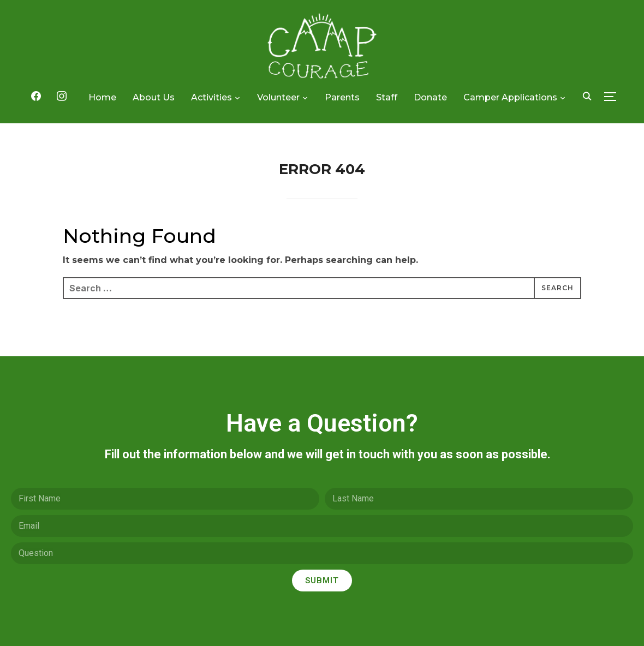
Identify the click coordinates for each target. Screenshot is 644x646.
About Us (154, 97)
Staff (387, 97)
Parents (342, 97)
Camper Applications (510, 97)
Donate (430, 97)
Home (102, 97)
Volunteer (278, 97)
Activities (211, 97)
